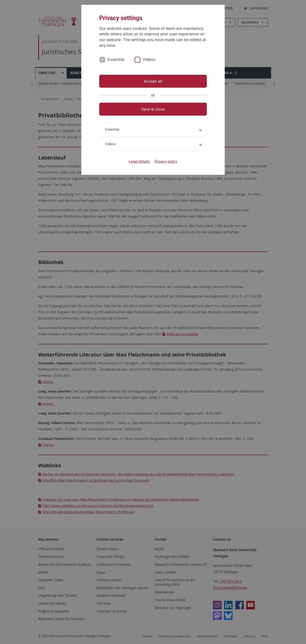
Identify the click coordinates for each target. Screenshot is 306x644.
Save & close (153, 109)
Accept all (153, 81)
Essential (116, 59)
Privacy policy (166, 161)
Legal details (139, 161)
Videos (149, 59)
